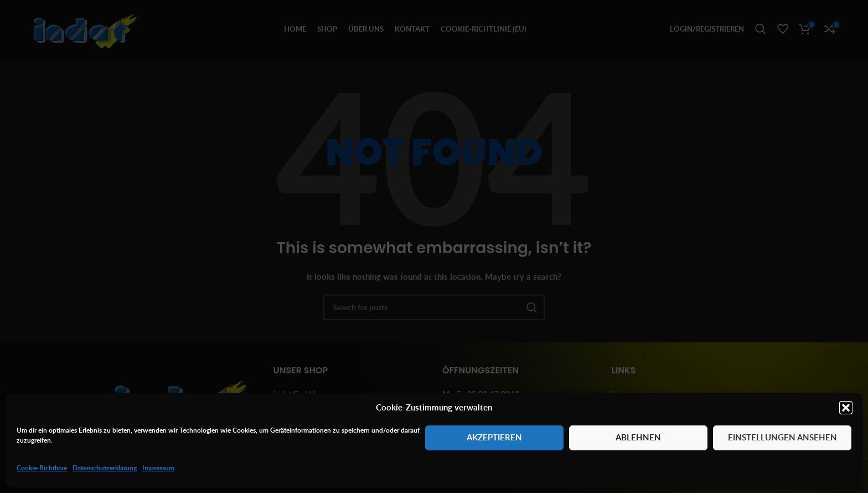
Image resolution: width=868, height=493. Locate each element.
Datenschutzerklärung (105, 468)
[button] (846, 408)
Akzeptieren (494, 437)
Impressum (158, 468)
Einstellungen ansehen (782, 437)
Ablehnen (638, 437)
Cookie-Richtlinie (42, 468)
